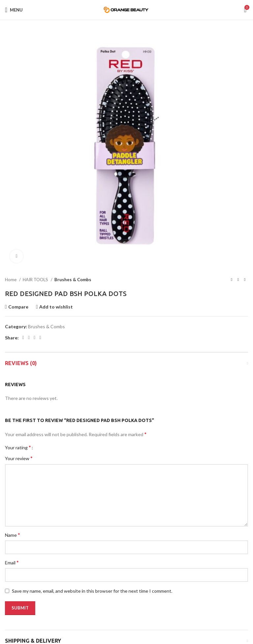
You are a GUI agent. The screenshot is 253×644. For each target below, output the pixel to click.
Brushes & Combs (73, 280)
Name (13, 535)
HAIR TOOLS (36, 280)
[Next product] (245, 280)
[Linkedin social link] (40, 338)
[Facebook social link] (23, 338)
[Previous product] (232, 280)
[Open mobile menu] (14, 10)
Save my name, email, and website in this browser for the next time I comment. (92, 591)
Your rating (18, 447)
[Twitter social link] (29, 338)
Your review (19, 458)
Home (11, 280)
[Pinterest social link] (34, 338)
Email (12, 562)
